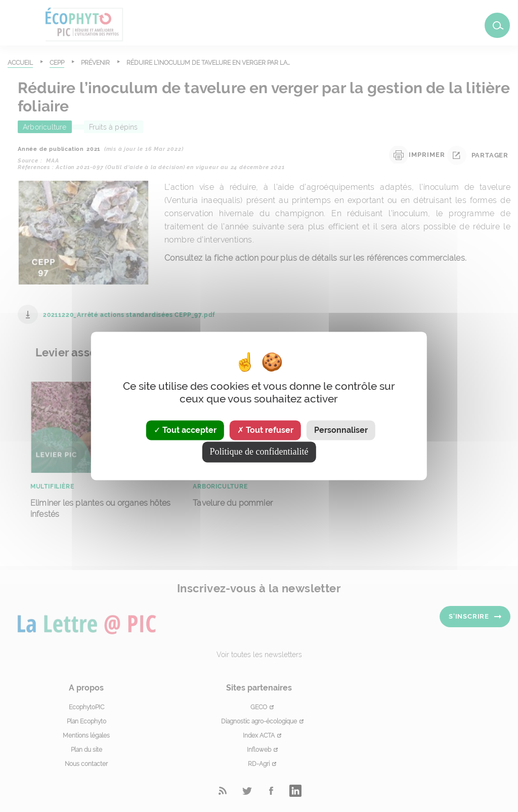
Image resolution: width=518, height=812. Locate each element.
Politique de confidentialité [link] (259, 452)
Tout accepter (185, 430)
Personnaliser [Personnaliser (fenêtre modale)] (341, 430)
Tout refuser (265, 430)
